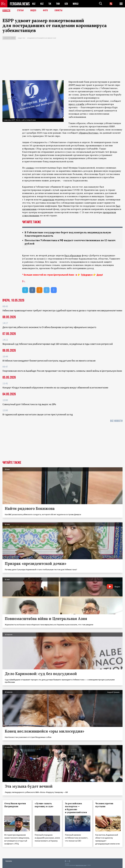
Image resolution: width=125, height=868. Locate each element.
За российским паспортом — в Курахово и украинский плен (76, 808)
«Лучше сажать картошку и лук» (44, 805)
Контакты (9, 861)
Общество (22, 38)
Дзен (99, 275)
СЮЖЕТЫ (59, 10)
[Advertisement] (62, 61)
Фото (45, 10)
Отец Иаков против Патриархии (15, 805)
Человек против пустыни (104, 805)
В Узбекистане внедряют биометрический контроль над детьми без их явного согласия (49, 361)
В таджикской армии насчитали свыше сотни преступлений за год (38, 414)
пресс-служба (76, 104)
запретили (48, 200)
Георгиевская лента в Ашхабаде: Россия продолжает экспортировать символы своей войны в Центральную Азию (62, 371)
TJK (50, 4)
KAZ (34, 4)
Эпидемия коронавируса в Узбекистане (42, 38)
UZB (66, 4)
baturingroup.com (81, 865)
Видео (33, 10)
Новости (6, 10)
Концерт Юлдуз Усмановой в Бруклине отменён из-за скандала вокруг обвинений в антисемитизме (55, 388)
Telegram (86, 275)
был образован (73, 255)
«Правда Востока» (89, 133)
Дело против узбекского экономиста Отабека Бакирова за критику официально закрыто (49, 327)
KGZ (42, 4)
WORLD (76, 4)
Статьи (20, 10)
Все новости (116, 421)
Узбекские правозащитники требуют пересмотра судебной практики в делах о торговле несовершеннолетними (62, 310)
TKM (58, 4)
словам (30, 168)
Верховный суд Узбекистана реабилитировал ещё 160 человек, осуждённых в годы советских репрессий (58, 344)
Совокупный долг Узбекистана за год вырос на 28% (29, 404)
